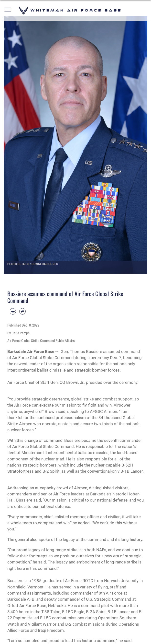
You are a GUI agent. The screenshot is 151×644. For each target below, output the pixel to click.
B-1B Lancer (132, 471)
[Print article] (13, 311)
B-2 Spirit (51, 471)
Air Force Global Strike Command (43, 358)
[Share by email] (22, 311)
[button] (8, 10)
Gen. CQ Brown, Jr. (67, 382)
